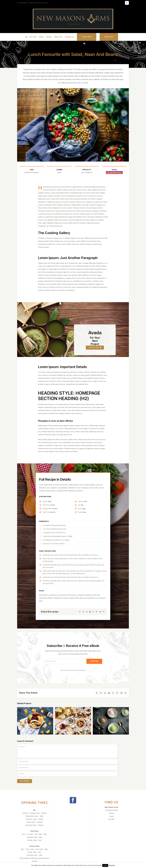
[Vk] (100, 612)
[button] (19, 721)
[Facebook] (80, 612)
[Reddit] (87, 612)
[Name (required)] (67, 761)
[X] (83, 612)
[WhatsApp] (93, 612)
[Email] (103, 612)
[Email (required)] (67, 768)
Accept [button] (105, 865)
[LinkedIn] (90, 612)
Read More (112, 865)
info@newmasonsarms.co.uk (38, 3)
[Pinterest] (97, 612)
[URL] (67, 774)
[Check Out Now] (95, 348)
